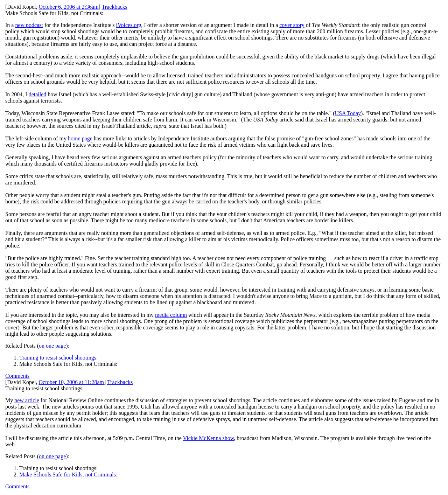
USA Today (348, 113)
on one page (52, 346)
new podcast (29, 25)
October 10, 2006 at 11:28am (71, 382)
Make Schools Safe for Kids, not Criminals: (68, 475)
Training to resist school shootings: (58, 358)
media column (171, 315)
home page (80, 138)
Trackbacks (115, 7)
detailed (38, 94)
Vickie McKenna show (209, 438)
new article (27, 400)
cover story (292, 25)
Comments (17, 376)
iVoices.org (129, 25)
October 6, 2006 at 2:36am (69, 7)
